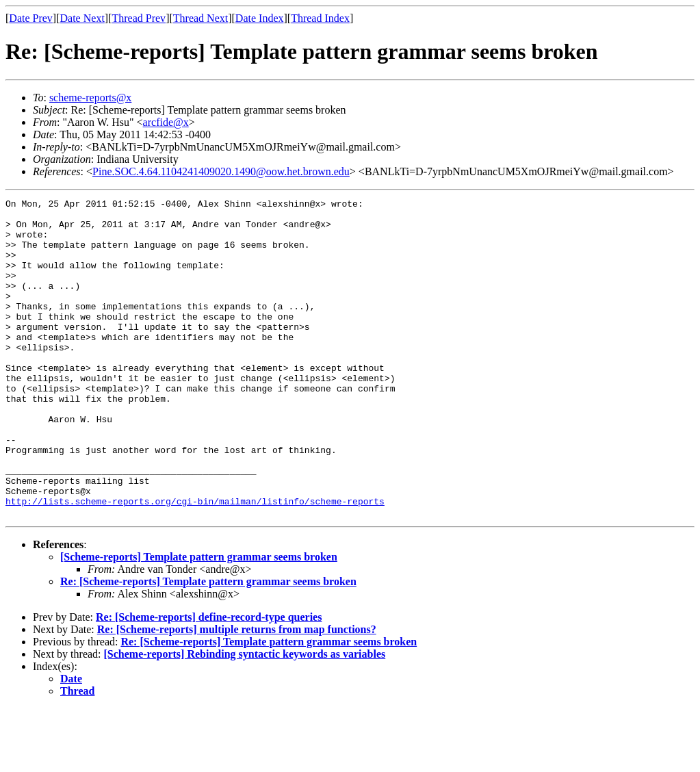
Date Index (260, 18)
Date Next (82, 18)
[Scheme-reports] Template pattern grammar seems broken (199, 620)
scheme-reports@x (90, 98)
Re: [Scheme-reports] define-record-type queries (209, 681)
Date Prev (31, 18)
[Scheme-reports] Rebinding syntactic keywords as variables (245, 718)
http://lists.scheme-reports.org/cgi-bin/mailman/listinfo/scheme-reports (195, 563)
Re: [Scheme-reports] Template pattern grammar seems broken (208, 645)
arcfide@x (166, 122)
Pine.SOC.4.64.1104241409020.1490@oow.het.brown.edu (221, 171)
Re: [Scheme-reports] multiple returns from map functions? (237, 693)
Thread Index (320, 18)
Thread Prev (139, 18)
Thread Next (200, 18)
